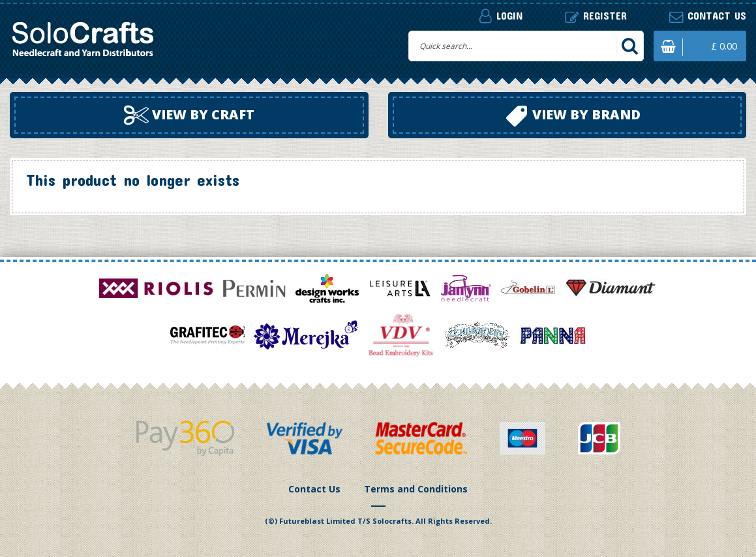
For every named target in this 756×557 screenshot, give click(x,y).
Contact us (708, 16)
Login (501, 16)
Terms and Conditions (416, 489)
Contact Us (314, 489)
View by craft (189, 115)
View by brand (573, 116)
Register (596, 16)
